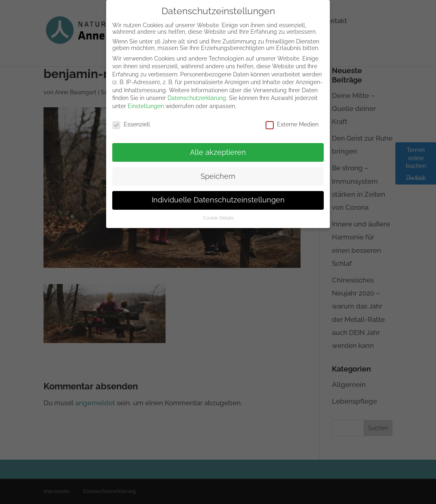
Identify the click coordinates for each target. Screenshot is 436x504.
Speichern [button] (218, 171)
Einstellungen (146, 100)
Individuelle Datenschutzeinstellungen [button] (218, 195)
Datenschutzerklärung (197, 93)
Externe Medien (292, 119)
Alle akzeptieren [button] (218, 147)
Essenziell (131, 119)
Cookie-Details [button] (218, 213)
